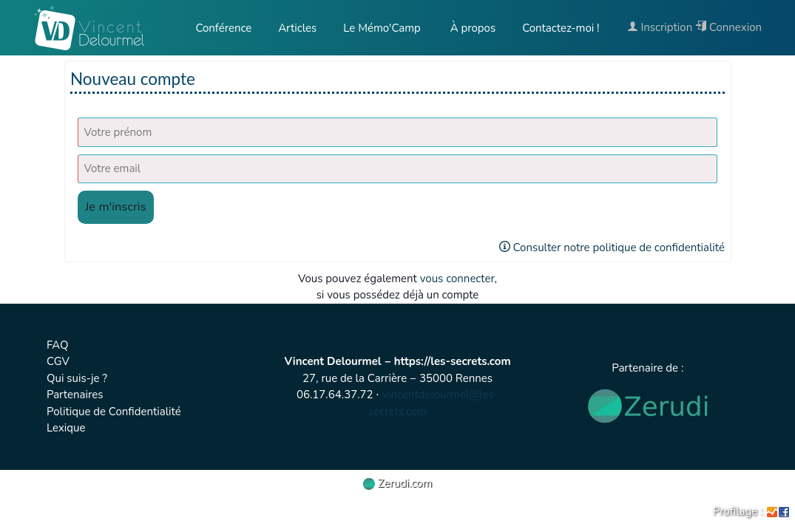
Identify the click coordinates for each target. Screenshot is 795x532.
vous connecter (457, 279)
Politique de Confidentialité (114, 412)
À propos (471, 28)
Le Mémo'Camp (382, 28)
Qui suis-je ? (77, 378)
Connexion (728, 27)
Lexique (66, 428)
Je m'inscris (116, 207)
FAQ (58, 345)
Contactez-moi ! (561, 28)
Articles (297, 28)
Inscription (660, 27)
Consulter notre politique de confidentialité (612, 248)
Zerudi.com (398, 483)
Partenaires (75, 395)
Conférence (223, 28)
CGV (58, 361)
